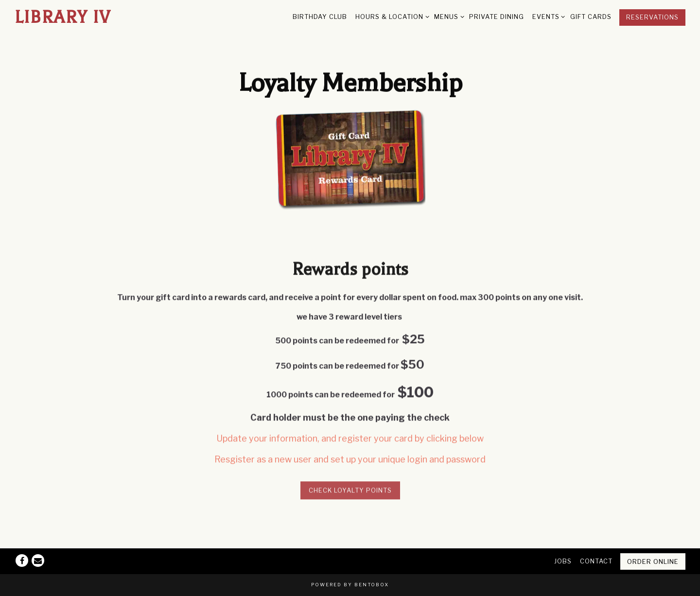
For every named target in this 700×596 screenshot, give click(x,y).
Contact (596, 561)
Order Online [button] (653, 562)
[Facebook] (22, 561)
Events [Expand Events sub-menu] (547, 16)
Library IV (63, 17)
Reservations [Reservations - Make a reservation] (652, 17)
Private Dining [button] (497, 17)
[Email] (38, 561)
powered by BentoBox (350, 585)
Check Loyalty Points (350, 491)
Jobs (563, 561)
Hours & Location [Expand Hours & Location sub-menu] (391, 16)
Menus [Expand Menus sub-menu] (447, 16)
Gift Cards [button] (591, 17)
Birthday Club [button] (320, 17)
